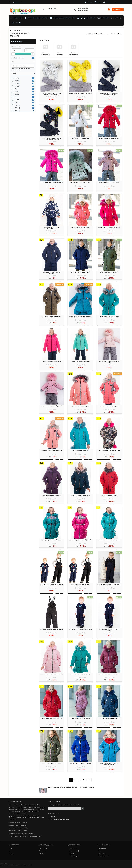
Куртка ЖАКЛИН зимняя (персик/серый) (52, 452)
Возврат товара (43, 851)
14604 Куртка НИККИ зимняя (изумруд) (80, 676)
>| (90, 780)
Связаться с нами (44, 848)
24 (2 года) (17, 81)
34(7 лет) (17, 94)
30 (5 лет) (17, 89)
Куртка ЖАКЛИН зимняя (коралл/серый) (109, 408)
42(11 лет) (17, 105)
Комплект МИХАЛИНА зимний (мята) (80, 363)
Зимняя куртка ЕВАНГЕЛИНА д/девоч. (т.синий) (52, 274)
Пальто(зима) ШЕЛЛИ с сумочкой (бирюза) (109, 542)
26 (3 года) (17, 83)
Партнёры (71, 854)
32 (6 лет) (17, 92)
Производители (72, 848)
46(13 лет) (17, 111)
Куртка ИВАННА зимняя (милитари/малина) (109, 452)
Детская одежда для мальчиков (62, 18)
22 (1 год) (17, 78)
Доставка (16, 2)
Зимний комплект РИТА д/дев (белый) (80, 140)
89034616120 (53, 9)
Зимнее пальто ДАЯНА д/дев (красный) (52, 720)
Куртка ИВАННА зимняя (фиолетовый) (52, 497)
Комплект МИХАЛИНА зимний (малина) (52, 363)
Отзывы (115, 18)
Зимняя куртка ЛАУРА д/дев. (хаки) (109, 274)
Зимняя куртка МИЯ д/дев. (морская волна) (80, 318)
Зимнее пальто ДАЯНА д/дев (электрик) (80, 765)
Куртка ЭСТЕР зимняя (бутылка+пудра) (80, 497)
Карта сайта (42, 854)
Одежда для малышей (86, 18)
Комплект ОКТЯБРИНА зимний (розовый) (52, 408)
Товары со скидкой (19, 58)
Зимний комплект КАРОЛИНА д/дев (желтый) (80, 95)
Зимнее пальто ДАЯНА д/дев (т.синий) (109, 720)
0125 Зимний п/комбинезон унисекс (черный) (109, 586)
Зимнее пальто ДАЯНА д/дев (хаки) (52, 765)
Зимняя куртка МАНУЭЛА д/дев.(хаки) (52, 318)
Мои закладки (102, 854)
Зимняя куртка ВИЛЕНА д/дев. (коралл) (80, 229)
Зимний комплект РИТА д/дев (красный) (109, 140)
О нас (10, 2)
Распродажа (17, 18)
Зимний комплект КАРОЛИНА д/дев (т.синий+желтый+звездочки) (52, 140)
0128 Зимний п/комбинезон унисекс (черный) (52, 631)
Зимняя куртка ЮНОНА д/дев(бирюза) (109, 318)
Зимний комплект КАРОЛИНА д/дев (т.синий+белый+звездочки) (109, 96)
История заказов (102, 851)
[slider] (13, 54)
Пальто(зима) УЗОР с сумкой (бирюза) (52, 542)
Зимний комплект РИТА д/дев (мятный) (80, 184)
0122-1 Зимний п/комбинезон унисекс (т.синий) (80, 587)
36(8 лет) (17, 97)
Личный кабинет (102, 848)
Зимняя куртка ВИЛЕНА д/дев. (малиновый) (109, 229)
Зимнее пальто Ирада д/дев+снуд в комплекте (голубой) (109, 766)
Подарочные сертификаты (75, 851)
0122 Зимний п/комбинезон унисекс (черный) (52, 586)
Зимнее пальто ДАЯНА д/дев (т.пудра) (80, 720)
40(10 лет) (17, 103)
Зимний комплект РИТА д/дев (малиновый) (52, 184)
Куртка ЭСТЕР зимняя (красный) (109, 497)
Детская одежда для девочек (36, 18)
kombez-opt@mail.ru (55, 814)
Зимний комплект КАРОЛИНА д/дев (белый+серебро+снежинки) (52, 96)
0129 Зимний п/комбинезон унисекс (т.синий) (80, 631)
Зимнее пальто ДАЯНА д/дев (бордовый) (109, 676)
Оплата (23, 2)
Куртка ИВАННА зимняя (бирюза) (80, 452)
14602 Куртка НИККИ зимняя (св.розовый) (52, 676)
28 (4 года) (17, 86)
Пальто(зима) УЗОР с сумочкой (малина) (80, 542)
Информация (103, 18)
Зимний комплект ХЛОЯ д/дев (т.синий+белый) (52, 230)
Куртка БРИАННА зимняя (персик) (80, 408)
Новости (17, 23)
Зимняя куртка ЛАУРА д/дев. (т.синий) (80, 274)
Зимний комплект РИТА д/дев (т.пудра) (109, 184)
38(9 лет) (17, 100)
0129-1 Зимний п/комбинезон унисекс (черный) (109, 632)
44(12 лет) (17, 108)
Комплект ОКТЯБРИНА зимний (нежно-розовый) (109, 364)
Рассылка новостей (103, 856)
